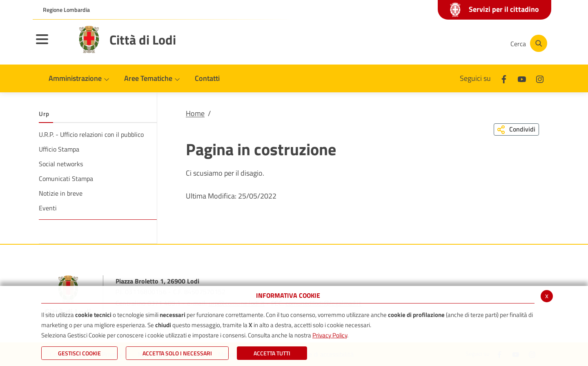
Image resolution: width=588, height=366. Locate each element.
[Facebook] (422, 43)
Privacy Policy (330, 335)
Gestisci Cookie (79, 353)
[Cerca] (528, 43)
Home (195, 113)
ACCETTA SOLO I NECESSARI (177, 353)
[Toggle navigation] (52, 45)
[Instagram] (471, 43)
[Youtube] (447, 43)
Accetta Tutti (272, 353)
